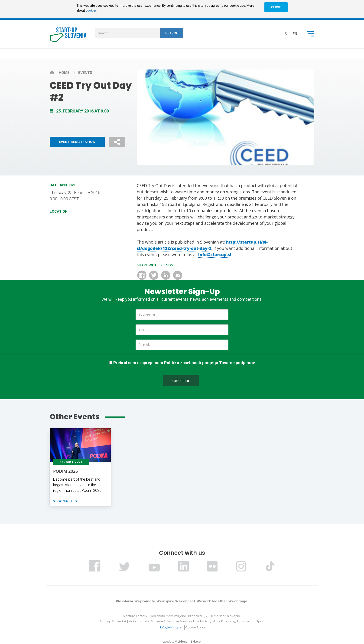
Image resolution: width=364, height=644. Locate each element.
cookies (91, 10)
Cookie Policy (195, 627)
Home (65, 73)
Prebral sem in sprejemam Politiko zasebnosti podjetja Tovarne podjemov (184, 363)
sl (287, 34)
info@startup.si (215, 254)
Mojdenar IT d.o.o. (188, 642)
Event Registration (77, 142)
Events (85, 73)
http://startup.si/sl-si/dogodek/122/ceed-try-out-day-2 (202, 245)
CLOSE (276, 7)
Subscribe (181, 381)
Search (172, 33)
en (295, 34)
